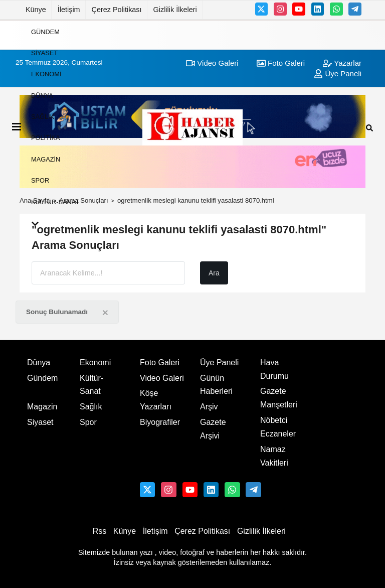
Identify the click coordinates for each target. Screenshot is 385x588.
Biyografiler (160, 422)
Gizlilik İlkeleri (175, 10)
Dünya (42, 95)
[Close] (105, 312)
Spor (40, 180)
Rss (100, 531)
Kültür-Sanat (55, 201)
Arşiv (209, 407)
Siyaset (44, 53)
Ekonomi (46, 74)
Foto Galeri (160, 362)
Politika (46, 138)
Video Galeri (162, 378)
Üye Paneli (219, 362)
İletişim (69, 10)
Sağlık (43, 117)
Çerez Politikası (117, 10)
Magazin (46, 159)
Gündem (45, 31)
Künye (36, 10)
